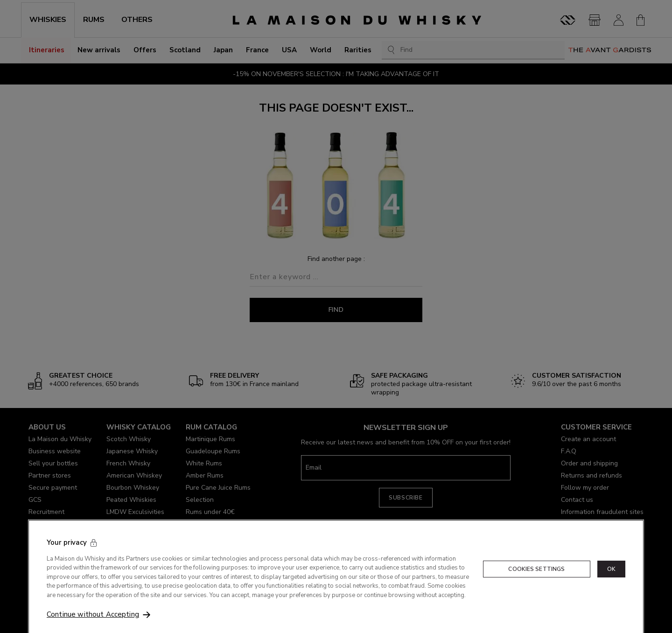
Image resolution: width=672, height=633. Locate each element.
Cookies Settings (536, 580)
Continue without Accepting (93, 625)
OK (611, 580)
